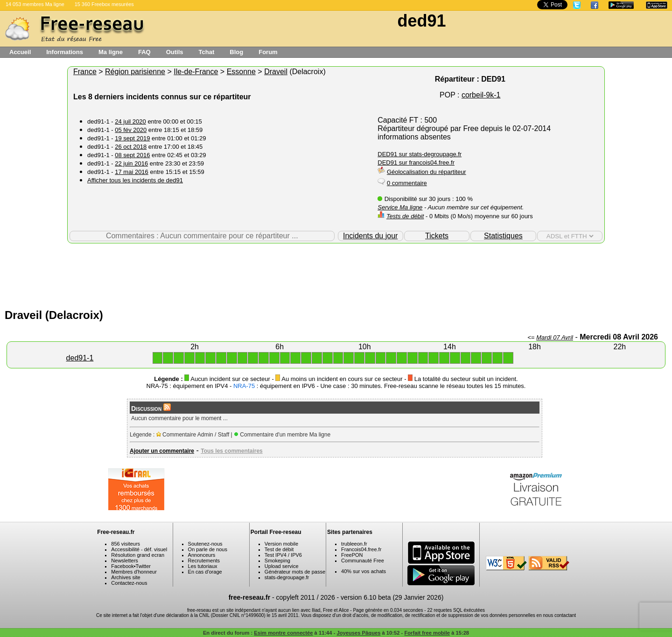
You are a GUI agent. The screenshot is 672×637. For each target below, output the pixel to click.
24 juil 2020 (130, 121)
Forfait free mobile (427, 633)
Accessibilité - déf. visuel (139, 549)
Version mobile (281, 544)
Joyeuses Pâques (359, 633)
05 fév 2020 (131, 130)
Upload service (282, 566)
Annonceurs (202, 555)
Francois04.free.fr (361, 549)
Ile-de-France (196, 72)
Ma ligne (111, 52)
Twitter (143, 566)
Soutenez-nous (205, 544)
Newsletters (124, 561)
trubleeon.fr (354, 544)
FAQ (144, 52)
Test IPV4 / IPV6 (283, 555)
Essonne (241, 72)
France (85, 72)
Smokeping (277, 561)
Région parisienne (135, 72)
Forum (268, 52)
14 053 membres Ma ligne (35, 4)
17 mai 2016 (132, 172)
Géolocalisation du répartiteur (427, 172)
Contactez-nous (129, 583)
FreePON (352, 555)
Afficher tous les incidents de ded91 (135, 180)
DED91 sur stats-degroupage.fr (420, 154)
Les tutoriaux (203, 566)
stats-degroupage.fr (287, 577)
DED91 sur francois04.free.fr (416, 163)
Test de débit (279, 549)
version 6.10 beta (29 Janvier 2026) (392, 597)
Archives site (126, 577)
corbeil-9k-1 (481, 95)
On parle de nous (208, 549)
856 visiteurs (126, 544)
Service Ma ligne (400, 207)
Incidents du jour (370, 236)
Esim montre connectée (283, 633)
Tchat (207, 52)
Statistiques (503, 236)
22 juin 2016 (131, 163)
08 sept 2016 (132, 155)
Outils (175, 52)
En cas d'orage (205, 572)
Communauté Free (363, 561)
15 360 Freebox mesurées (104, 4)
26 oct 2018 (131, 147)
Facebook (122, 566)
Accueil (20, 52)
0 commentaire (407, 183)
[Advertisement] (336, 274)
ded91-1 (80, 358)
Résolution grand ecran (138, 555)
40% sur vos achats (364, 571)
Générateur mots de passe (295, 572)
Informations (65, 52)
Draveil (276, 72)
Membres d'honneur (134, 572)
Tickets (437, 236)
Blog (236, 52)
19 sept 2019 (132, 138)
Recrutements (204, 561)
